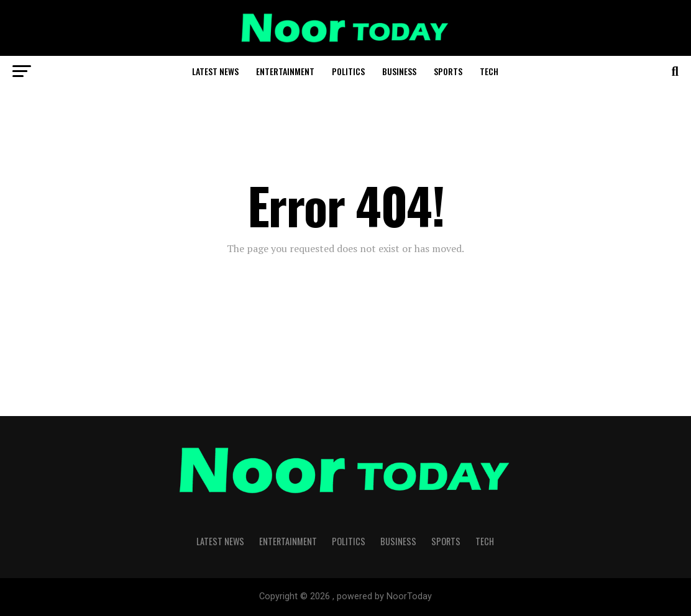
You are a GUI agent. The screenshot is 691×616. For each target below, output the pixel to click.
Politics (348, 71)
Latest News (215, 71)
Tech (489, 71)
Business (399, 71)
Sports (448, 71)
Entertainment (285, 71)
